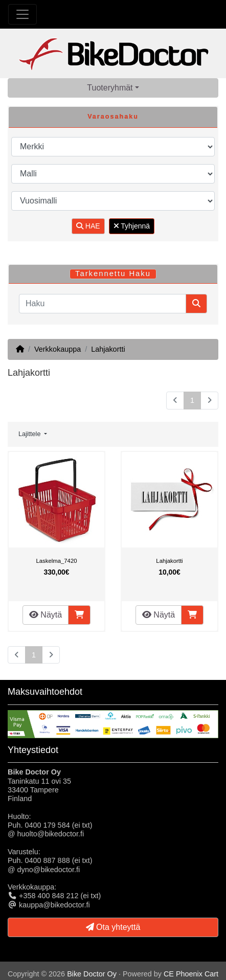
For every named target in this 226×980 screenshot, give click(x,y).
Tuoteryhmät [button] (110, 88)
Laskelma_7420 (57, 561)
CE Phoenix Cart (191, 974)
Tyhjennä (132, 226)
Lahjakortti (108, 349)
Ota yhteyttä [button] (113, 927)
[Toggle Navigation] (22, 14)
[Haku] (103, 304)
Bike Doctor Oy (92, 974)
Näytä (46, 615)
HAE (88, 226)
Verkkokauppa (58, 349)
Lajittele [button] (30, 434)
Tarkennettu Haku (113, 274)
